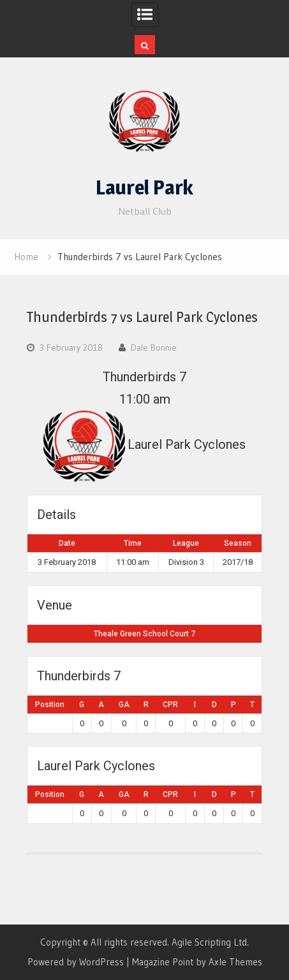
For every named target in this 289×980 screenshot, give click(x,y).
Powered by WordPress (76, 962)
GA (124, 705)
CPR (170, 705)
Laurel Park (144, 187)
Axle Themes (235, 962)
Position (50, 705)
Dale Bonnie (154, 347)
